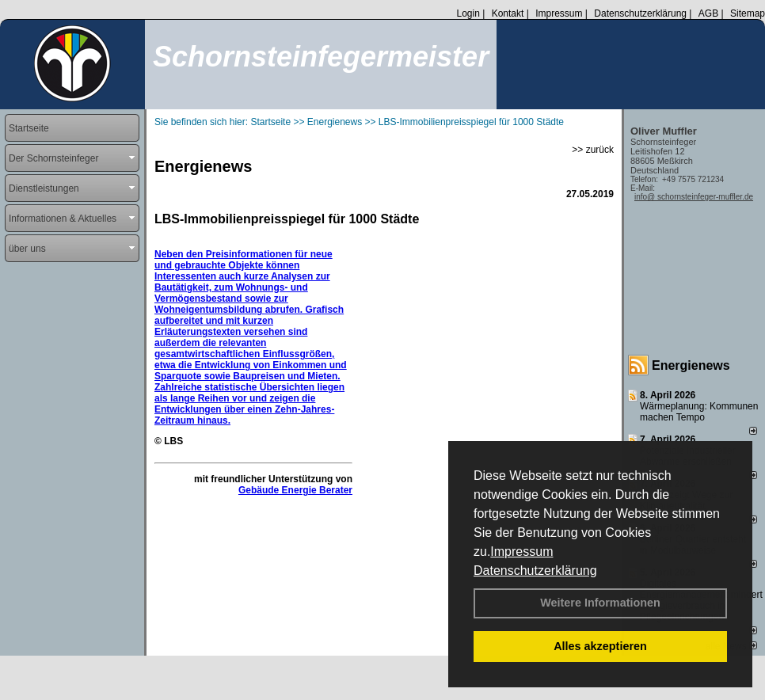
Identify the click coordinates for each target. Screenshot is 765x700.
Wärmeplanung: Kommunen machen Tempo (699, 412)
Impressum (521, 552)
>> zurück (593, 150)
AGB (708, 13)
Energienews (691, 365)
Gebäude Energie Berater (295, 490)
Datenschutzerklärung (535, 571)
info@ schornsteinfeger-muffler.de (694, 197)
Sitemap (748, 13)
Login (468, 13)
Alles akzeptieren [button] (600, 646)
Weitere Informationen (600, 603)
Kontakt (508, 13)
